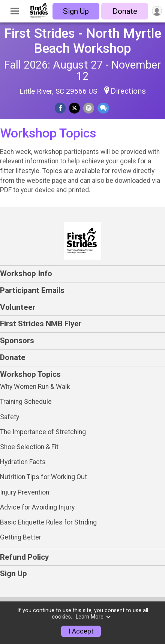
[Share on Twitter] (74, 108)
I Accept (81, 631)
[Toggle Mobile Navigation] (15, 11)
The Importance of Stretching (43, 432)
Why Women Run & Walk (35, 387)
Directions (128, 91)
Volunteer (18, 307)
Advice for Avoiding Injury (37, 507)
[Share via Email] (89, 108)
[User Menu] (157, 11)
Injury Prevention (25, 492)
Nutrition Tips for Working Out (43, 477)
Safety (10, 417)
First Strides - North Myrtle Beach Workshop (83, 41)
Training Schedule (26, 402)
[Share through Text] (103, 108)
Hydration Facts (23, 462)
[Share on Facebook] (60, 108)
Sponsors (17, 341)
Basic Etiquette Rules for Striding (48, 522)
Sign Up (76, 11)
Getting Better (21, 537)
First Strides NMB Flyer (41, 324)
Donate (125, 11)
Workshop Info (26, 273)
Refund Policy (24, 557)
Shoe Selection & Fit (29, 447)
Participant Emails (32, 290)
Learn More (93, 617)
